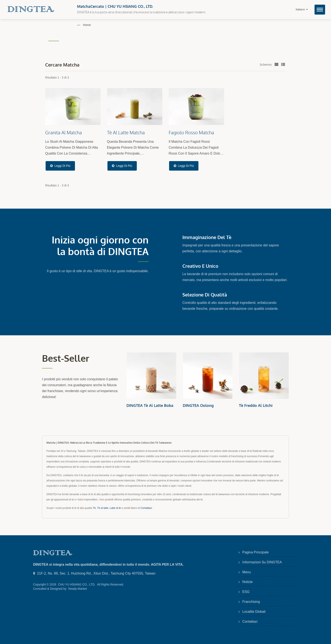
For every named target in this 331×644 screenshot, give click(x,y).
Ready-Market (78, 589)
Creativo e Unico (200, 266)
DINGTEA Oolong (198, 405)
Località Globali (254, 612)
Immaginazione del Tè (207, 237)
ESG (246, 592)
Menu (247, 572)
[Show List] (283, 64)
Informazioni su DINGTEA (262, 562)
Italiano (302, 9)
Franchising (251, 602)
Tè (94, 508)
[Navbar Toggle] (320, 10)
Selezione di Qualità (205, 295)
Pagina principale (256, 552)
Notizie (248, 582)
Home (87, 25)
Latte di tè (115, 508)
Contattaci (146, 508)
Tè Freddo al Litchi (256, 405)
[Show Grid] (277, 64)
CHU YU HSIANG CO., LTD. (77, 584)
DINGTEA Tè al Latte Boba (150, 405)
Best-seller (67, 358)
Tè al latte (103, 508)
